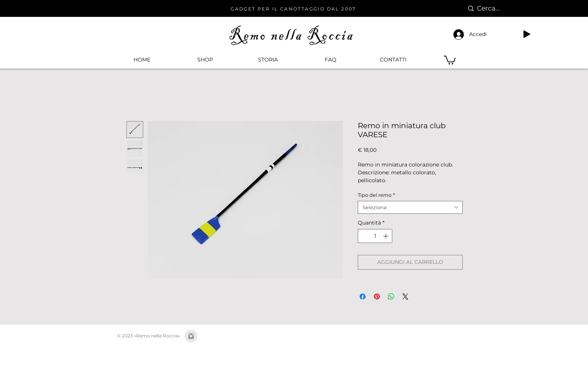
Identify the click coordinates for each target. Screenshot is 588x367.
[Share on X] (405, 297)
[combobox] (410, 207)
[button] (205, 60)
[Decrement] (364, 236)
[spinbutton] (375, 236)
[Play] (527, 34)
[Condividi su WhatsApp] (391, 297)
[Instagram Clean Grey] (191, 336)
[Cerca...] (493, 8)
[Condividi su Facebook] (363, 297)
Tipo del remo (376, 195)
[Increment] (386, 236)
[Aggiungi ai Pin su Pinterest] (377, 297)
